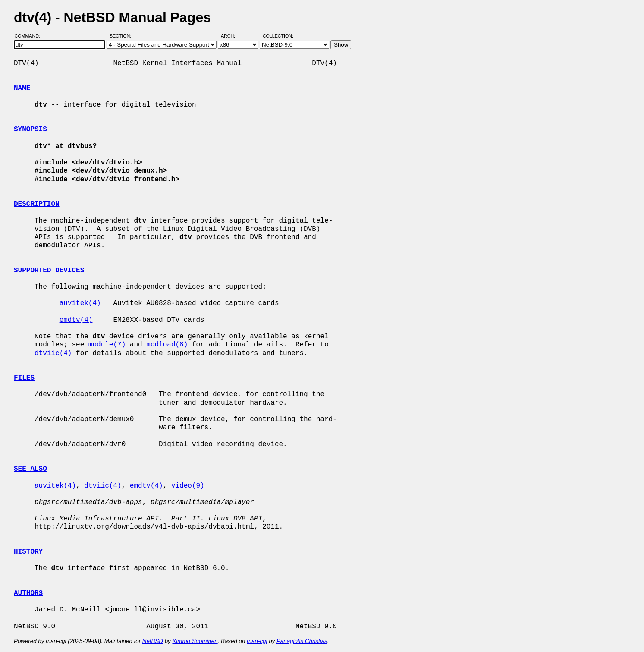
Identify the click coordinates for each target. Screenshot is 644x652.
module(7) (107, 345)
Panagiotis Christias (302, 641)
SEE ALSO (30, 469)
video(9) (188, 486)
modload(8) (167, 345)
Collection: (278, 36)
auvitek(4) (80, 303)
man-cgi (257, 641)
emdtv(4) (76, 320)
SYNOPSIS (30, 129)
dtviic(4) (53, 353)
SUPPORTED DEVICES (49, 271)
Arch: (232, 36)
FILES (24, 378)
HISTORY (28, 552)
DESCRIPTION (37, 204)
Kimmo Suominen (195, 641)
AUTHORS (28, 593)
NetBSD (153, 641)
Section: (122, 36)
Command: (30, 36)
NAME (22, 88)
